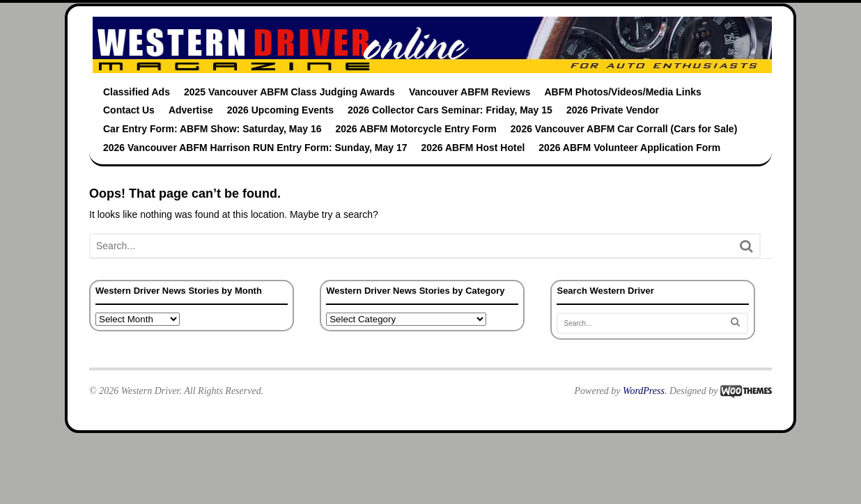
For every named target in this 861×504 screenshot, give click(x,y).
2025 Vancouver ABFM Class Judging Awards (289, 92)
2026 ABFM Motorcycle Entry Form (416, 129)
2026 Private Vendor (613, 110)
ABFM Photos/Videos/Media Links (622, 92)
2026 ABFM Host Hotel (473, 148)
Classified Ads (137, 92)
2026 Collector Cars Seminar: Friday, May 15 (450, 110)
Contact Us (129, 110)
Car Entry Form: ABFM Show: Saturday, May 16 (212, 129)
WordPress (644, 391)
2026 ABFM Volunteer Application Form (629, 148)
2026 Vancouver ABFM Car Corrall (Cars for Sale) (624, 129)
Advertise (191, 110)
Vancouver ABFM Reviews (470, 92)
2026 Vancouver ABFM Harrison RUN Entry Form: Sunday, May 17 (255, 148)
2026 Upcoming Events (280, 110)
